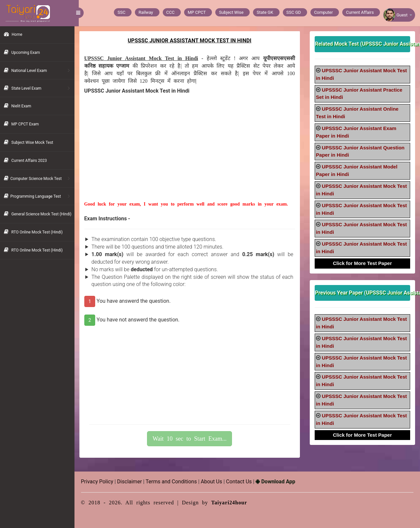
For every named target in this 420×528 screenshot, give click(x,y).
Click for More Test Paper (363, 263)
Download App (280, 482)
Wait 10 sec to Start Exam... (193, 439)
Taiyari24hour (234, 503)
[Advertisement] (192, 155)
